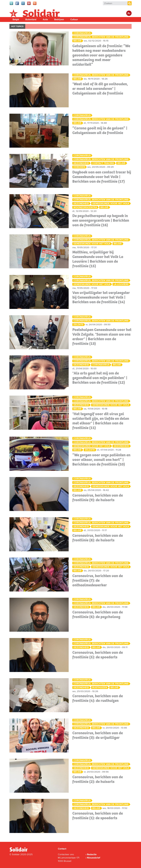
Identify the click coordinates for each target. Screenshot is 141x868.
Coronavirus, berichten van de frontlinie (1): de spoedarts (98, 816)
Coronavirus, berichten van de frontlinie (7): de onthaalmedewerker (98, 580)
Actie (45, 19)
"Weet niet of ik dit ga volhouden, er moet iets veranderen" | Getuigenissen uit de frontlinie (100, 89)
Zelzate (78, 325)
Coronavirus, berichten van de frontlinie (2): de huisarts (98, 779)
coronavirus (101, 365)
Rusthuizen (100, 688)
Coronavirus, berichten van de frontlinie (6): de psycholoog (98, 614)
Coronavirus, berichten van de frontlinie (101, 37)
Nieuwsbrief (94, 858)
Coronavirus (82, 33)
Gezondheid (81, 163)
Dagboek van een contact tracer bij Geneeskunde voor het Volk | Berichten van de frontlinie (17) (102, 177)
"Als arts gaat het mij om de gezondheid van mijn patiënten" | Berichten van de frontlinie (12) (100, 378)
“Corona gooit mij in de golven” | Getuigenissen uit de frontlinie (100, 130)
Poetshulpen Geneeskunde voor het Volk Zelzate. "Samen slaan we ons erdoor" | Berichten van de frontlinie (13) (102, 337)
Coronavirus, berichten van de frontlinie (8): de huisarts (98, 538)
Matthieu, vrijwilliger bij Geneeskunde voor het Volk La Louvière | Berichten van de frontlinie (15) (98, 259)
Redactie (92, 854)
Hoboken (79, 167)
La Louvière (121, 284)
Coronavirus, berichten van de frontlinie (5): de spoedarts (98, 655)
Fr (129, 14)
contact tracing (103, 163)
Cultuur (74, 19)
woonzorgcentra (85, 207)
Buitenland (31, 19)
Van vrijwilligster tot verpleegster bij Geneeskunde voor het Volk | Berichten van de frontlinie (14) (101, 297)
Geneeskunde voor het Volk (111, 203)
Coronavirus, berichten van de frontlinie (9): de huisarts (98, 498)
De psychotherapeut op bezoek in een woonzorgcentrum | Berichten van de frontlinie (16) (101, 220)
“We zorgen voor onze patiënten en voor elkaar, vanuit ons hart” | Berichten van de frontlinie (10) (101, 460)
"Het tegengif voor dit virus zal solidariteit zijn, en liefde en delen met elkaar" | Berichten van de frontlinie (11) (101, 421)
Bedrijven (59, 19)
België (16, 19)
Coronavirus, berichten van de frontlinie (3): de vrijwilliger (98, 735)
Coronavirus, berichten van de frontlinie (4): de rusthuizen (98, 698)
